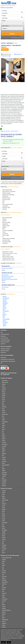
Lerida (3, 418)
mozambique (5, 599)
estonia (3, 507)
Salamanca (4, 407)
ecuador (4, 578)
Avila (3, 455)
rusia (3, 541)
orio (4, 313)
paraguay (4, 608)
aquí (9, 640)
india (3, 586)
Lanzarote (4, 388)
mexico (3, 595)
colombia (4, 571)
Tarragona (4, 482)
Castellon (4, 457)
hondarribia (6, 311)
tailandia (4, 614)
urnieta (5, 301)
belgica (3, 496)
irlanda (3, 521)
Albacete (4, 395)
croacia (3, 517)
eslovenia (4, 547)
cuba (3, 574)
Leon (3, 403)
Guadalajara (4, 474)
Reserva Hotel (3, 357)
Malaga (3, 463)
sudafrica (4, 627)
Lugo (3, 433)
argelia (3, 561)
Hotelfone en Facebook (5, 349)
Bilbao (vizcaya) (5, 382)
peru (3, 603)
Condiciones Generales (5, 340)
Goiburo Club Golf (5, 275)
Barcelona (4, 486)
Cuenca (3, 399)
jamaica (4, 589)
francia (3, 511)
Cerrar (9, 642)
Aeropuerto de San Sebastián (7, 268)
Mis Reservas (3, 336)
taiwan (3, 618)
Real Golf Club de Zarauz (6, 278)
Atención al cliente (4, 338)
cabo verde (4, 576)
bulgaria (4, 498)
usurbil (4, 308)
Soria (3, 467)
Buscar (12, 34)
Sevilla (3, 452)
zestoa (4, 321)
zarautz (5, 314)
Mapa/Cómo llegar (6, 56)
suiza (3, 543)
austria (3, 494)
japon (3, 591)
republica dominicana (6, 610)
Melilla (3, 478)
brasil (3, 563)
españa (3, 506)
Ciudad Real (4, 472)
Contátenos (3, 344)
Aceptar (3, 642)
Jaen (3, 431)
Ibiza (3, 416)
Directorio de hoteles (5, 334)
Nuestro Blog (3, 352)
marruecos (4, 593)
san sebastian (6, 319)
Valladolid (4, 454)
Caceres (4, 412)
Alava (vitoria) (5, 380)
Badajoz (4, 470)
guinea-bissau (5, 582)
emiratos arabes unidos (7, 558)
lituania (3, 528)
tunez (3, 616)
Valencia (4, 439)
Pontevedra (4, 480)
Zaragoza (4, 484)
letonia (3, 526)
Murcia (3, 405)
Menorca (4, 390)
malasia (4, 597)
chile (3, 567)
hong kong (4, 584)
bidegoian (5, 303)
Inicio (2, 332)
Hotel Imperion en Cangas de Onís (8, 359)
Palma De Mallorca (6, 465)
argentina (4, 559)
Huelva (3, 386)
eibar (4, 316)
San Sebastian (5, 422)
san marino (4, 549)
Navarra (4, 420)
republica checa (5, 500)
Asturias (4, 440)
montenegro (4, 530)
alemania (4, 491)
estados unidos (5, 620)
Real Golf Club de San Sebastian (8, 276)
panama (4, 606)
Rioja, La (4, 392)
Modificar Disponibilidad (7, 7)
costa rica (4, 573)
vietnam (4, 625)
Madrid (3, 448)
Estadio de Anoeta (5, 287)
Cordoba (4, 384)
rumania (4, 539)
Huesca (3, 401)
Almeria (4, 425)
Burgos (3, 397)
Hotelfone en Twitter (5, 351)
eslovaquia (4, 545)
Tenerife (4, 393)
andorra (4, 492)
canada (3, 565)
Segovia (4, 437)
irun (4, 317)
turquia (3, 553)
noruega (4, 534)
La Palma (4, 476)
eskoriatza (5, 322)
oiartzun (5, 300)
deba (4, 309)
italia (3, 524)
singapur (4, 612)
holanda (4, 515)
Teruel (3, 409)
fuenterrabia (6, 298)
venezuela (4, 623)
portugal (4, 537)
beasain (5, 297)
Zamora (4, 469)
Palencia (4, 450)
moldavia (4, 532)
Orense (3, 435)
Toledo (3, 424)
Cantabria (4, 442)
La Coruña (4, 446)
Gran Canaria (5, 444)
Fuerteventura (5, 414)
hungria (4, 519)
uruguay (4, 621)
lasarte (4, 324)
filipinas (4, 604)
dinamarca (4, 504)
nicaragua (4, 601)
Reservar (5, 50)
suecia (3, 551)
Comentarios (18, 54)
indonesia (4, 588)
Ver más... (3, 270)
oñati (4, 306)
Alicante (4, 410)
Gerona (3, 429)
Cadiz (3, 427)
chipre (3, 502)
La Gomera (4, 461)
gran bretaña (5, 522)
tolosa (4, 325)
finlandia (4, 509)
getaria (4, 305)
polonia (3, 536)
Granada (4, 459)
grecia (3, 513)
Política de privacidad (5, 342)
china (3, 569)
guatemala (4, 580)
